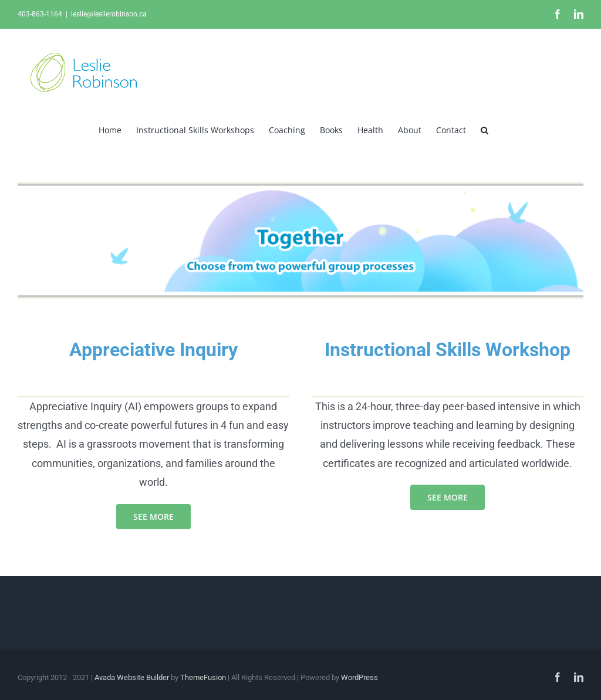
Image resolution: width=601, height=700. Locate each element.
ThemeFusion (203, 677)
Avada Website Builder (132, 677)
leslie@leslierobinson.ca (109, 14)
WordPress (359, 677)
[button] (484, 129)
